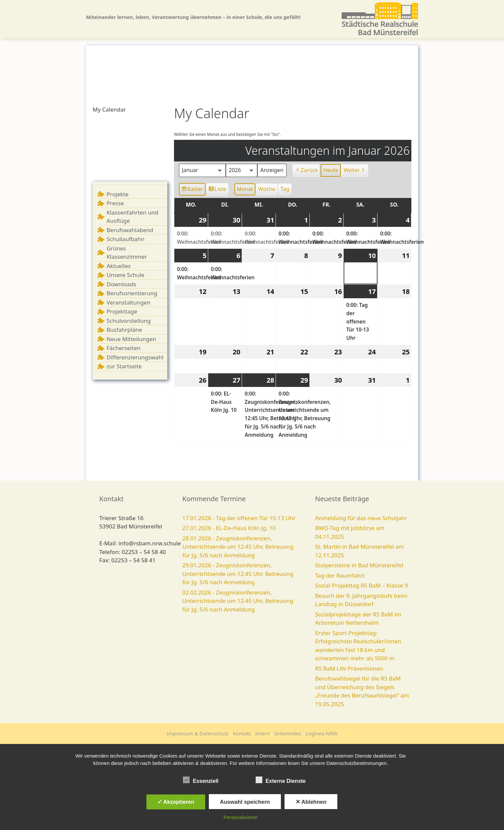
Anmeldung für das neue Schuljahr (361, 518)
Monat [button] (245, 189)
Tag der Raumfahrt (340, 575)
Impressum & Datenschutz (198, 733)
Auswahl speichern (245, 802)
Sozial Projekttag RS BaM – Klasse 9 (361, 585)
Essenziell (201, 780)
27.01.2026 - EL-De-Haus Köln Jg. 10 (229, 528)
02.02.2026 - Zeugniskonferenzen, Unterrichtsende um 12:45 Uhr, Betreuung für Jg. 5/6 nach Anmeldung (238, 601)
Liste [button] (217, 190)
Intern (263, 733)
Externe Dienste (281, 780)
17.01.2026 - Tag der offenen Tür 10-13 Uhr (239, 518)
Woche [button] (267, 189)
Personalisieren (241, 817)
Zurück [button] (306, 170)
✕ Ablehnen (311, 802)
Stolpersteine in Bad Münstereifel (359, 565)
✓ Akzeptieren (176, 802)
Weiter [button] (355, 170)
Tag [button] (285, 189)
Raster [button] (193, 190)
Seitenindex (288, 733)
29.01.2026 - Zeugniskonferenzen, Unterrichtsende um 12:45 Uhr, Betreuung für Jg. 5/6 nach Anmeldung (238, 574)
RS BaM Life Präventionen (349, 668)
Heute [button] (331, 170)
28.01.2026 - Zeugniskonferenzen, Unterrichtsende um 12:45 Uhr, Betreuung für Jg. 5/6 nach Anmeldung (238, 547)
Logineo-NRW (321, 733)
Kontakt (242, 733)
